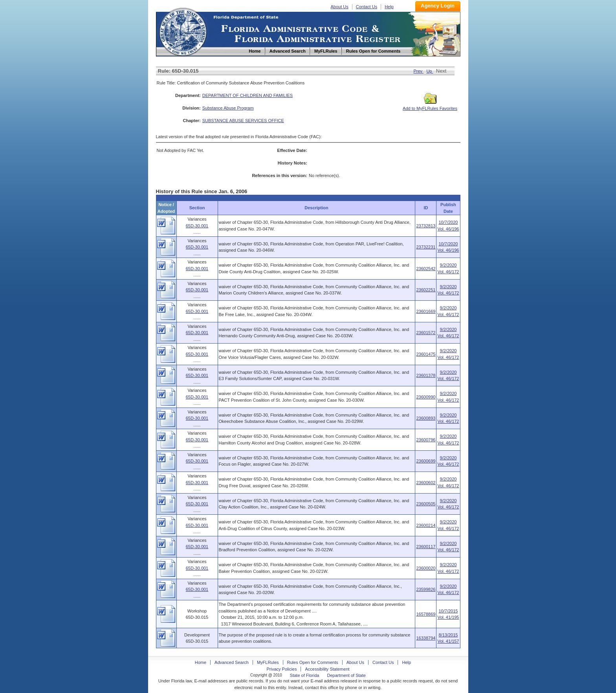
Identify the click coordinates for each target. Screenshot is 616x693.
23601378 (426, 375)
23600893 (426, 418)
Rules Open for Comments (313, 662)
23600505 (426, 504)
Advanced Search (232, 662)
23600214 (426, 525)
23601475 (426, 354)
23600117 (426, 547)
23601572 (426, 333)
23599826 (426, 589)
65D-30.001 (197, 226)
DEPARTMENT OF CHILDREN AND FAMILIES (247, 95)
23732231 (426, 247)
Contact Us (367, 7)
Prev (418, 71)
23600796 (426, 440)
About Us (340, 7)
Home (183, 31)
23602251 (426, 290)
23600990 (426, 397)
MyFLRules (268, 662)
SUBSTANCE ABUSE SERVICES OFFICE (243, 121)
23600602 (426, 483)
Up (430, 71)
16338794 (426, 638)
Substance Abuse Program (228, 108)
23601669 (426, 311)
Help (389, 7)
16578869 (426, 614)
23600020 (426, 568)
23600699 (426, 461)
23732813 (426, 226)
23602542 (426, 269)
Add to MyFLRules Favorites (430, 106)
